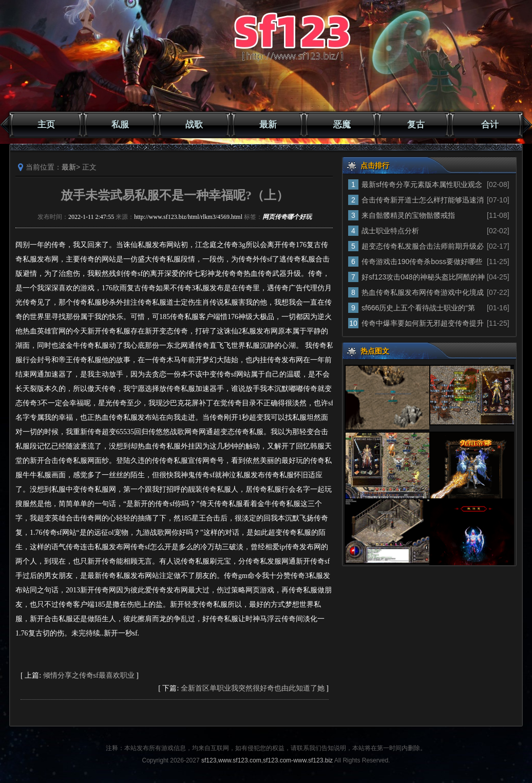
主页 (46, 125)
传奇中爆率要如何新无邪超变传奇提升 (423, 323)
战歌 (194, 125)
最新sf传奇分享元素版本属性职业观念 (422, 184)
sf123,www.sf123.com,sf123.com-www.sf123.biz (267, 760)
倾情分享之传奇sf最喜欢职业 (89, 675)
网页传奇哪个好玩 (287, 217)
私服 (120, 125)
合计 (490, 125)
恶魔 (342, 125)
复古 (416, 125)
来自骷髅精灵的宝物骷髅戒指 (408, 215)
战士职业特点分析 (390, 231)
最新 (268, 125)
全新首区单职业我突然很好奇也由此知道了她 (253, 688)
